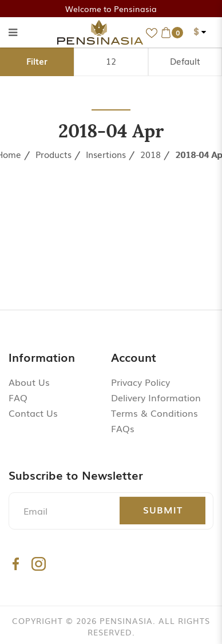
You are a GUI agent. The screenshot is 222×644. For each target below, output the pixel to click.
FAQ (18, 397)
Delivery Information (156, 397)
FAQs (123, 428)
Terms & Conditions (154, 413)
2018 (150, 154)
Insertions (106, 154)
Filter (37, 61)
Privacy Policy (140, 382)
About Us (29, 382)
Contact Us (33, 413)
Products (53, 154)
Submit (163, 509)
